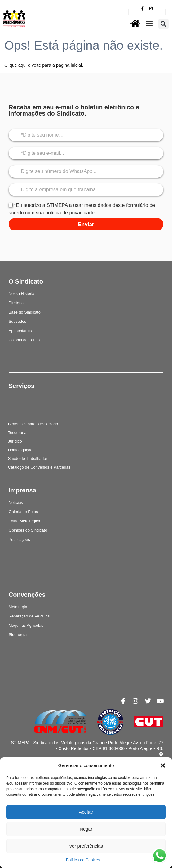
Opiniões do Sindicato (28, 530)
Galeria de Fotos (23, 512)
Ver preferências (86, 846)
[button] (163, 765)
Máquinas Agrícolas (26, 625)
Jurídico (15, 441)
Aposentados (20, 331)
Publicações (19, 539)
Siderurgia (18, 635)
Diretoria (16, 303)
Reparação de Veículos (29, 616)
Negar (86, 829)
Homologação (20, 450)
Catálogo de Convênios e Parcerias (39, 467)
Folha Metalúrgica (24, 521)
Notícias (16, 502)
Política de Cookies (83, 860)
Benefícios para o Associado (33, 424)
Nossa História (22, 294)
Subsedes (18, 321)
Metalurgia (18, 607)
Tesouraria (17, 433)
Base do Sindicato (25, 312)
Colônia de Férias (24, 340)
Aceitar (86, 812)
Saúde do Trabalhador (28, 459)
